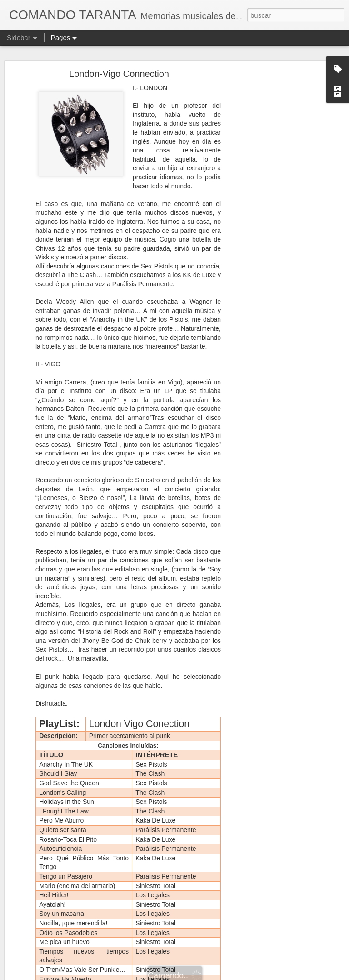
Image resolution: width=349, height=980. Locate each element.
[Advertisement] (271, 217)
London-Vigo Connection (119, 74)
